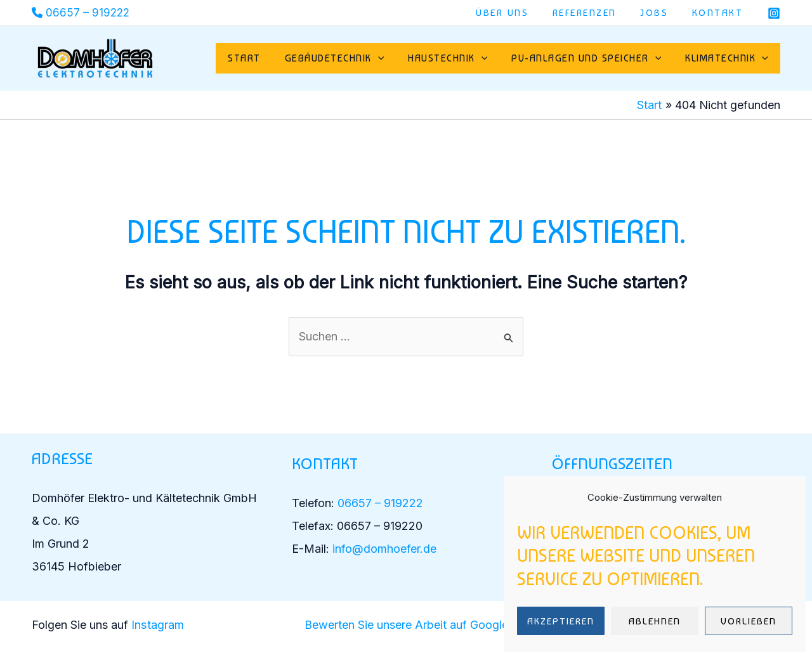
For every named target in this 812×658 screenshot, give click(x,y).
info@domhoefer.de (384, 549)
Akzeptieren (561, 621)
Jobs (662, 13)
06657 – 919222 (88, 13)
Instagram (159, 625)
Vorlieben (749, 621)
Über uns (519, 13)
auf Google (477, 625)
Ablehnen (655, 621)
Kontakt (720, 13)
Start (261, 58)
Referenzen (597, 13)
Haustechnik (457, 58)
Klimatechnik (729, 58)
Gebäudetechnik (348, 58)
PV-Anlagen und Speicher (592, 58)
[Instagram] (774, 13)
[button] (391, 58)
